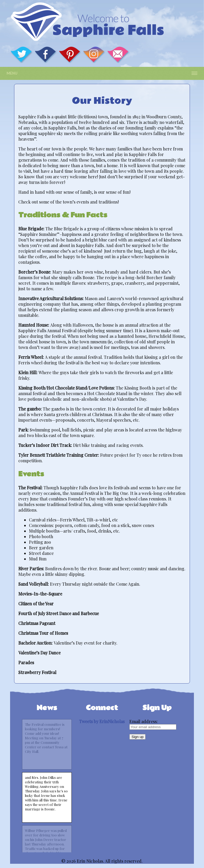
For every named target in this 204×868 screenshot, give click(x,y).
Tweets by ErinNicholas (102, 721)
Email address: (144, 721)
